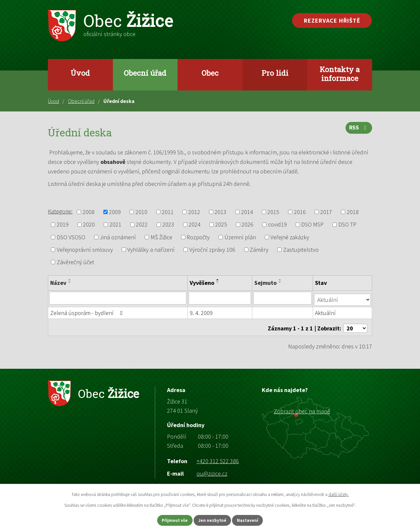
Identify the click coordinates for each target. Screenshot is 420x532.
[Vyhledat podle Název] (118, 298)
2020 (89, 225)
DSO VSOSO (71, 237)
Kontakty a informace (340, 74)
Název (58, 283)
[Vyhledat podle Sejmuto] (283, 298)
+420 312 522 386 (218, 457)
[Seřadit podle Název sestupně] (70, 282)
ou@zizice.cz (212, 470)
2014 (247, 212)
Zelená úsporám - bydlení (88, 311)
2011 (168, 212)
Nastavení (253, 520)
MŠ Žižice (161, 237)
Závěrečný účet (75, 262)
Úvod (80, 73)
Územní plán (240, 237)
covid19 (277, 225)
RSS (358, 129)
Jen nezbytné (213, 520)
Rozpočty (198, 237)
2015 (273, 212)
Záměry (259, 250)
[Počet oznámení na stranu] (355, 325)
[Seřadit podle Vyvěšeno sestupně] (218, 282)
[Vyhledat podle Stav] (343, 298)
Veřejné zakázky (290, 237)
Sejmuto (266, 283)
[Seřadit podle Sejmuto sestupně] (281, 282)
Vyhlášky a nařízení (151, 250)
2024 (195, 225)
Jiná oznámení (118, 237)
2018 (353, 212)
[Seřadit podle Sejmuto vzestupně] (281, 280)
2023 (168, 225)
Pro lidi (275, 73)
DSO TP (347, 225)
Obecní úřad (145, 73)
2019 (63, 225)
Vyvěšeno (202, 283)
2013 (220, 212)
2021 (115, 225)
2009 (115, 212)
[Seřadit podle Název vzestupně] (70, 280)
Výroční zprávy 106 (212, 250)
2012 (194, 212)
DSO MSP (312, 225)
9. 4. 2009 (201, 311)
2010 (141, 212)
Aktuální (326, 311)
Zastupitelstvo (301, 250)
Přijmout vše (170, 520)
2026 (247, 225)
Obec (210, 73)
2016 (300, 212)
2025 (221, 225)
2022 (142, 225)
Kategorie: (60, 211)
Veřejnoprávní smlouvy (85, 250)
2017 (326, 212)
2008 (89, 212)
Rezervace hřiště (332, 20)
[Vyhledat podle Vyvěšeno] (220, 298)
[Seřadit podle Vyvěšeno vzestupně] (218, 280)
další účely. (339, 494)
